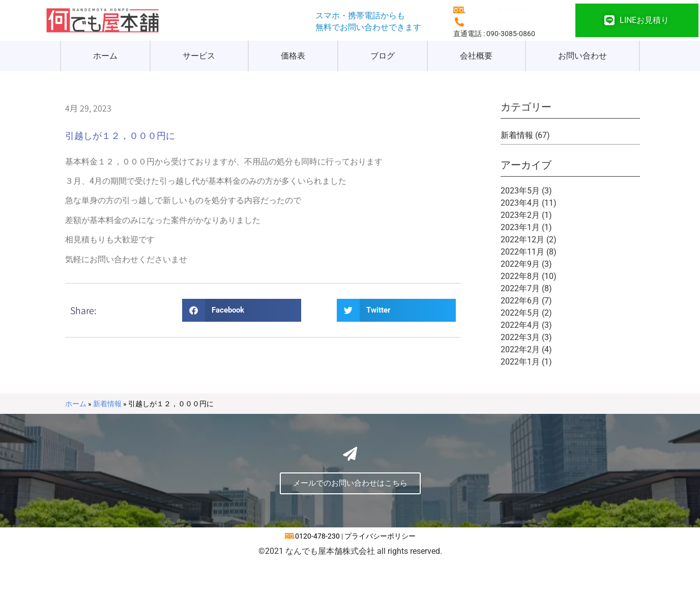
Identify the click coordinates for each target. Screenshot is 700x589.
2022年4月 (520, 325)
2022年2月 (520, 349)
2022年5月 (520, 313)
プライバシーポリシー (380, 565)
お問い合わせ (582, 56)
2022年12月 (522, 240)
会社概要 (476, 56)
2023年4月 (520, 203)
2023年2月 (520, 215)
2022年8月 (520, 276)
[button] (242, 310)
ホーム (105, 56)
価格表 (293, 56)
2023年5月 (520, 191)
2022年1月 (520, 362)
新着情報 (517, 135)
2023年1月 (520, 227)
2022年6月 (520, 301)
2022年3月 (520, 337)
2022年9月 (520, 264)
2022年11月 (522, 252)
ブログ (383, 56)
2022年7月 (520, 288)
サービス (199, 56)
